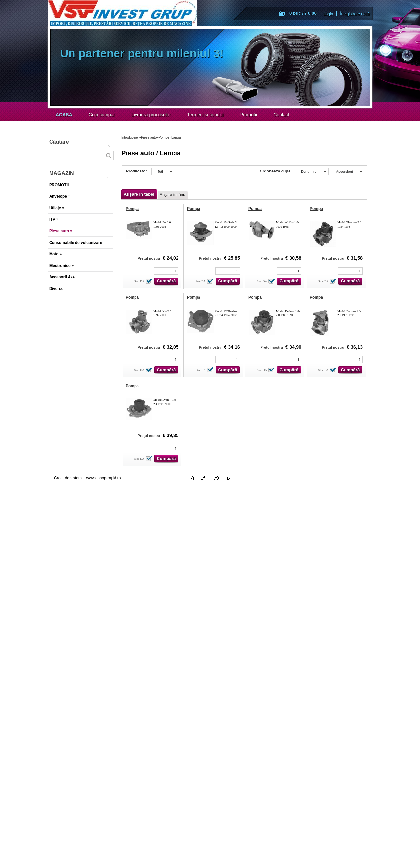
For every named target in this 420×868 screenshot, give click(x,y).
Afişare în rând (173, 195)
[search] (108, 156)
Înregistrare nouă (355, 14)
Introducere (130, 138)
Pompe (164, 138)
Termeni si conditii (206, 115)
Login (328, 14)
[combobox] (312, 172)
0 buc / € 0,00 (303, 13)
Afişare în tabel (139, 194)
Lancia (176, 138)
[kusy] (166, 271)
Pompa (132, 209)
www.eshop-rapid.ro (103, 478)
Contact (281, 115)
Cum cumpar (102, 115)
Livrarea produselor (151, 115)
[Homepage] (64, 115)
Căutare (59, 142)
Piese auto (149, 138)
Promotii (249, 115)
